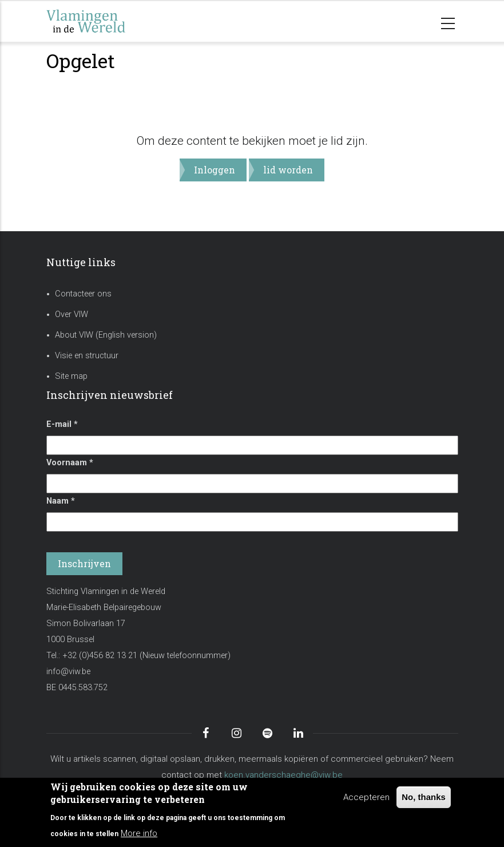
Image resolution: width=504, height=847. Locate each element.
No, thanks (424, 797)
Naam (61, 501)
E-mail (62, 424)
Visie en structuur (87, 356)
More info (139, 833)
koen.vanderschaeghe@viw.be (283, 775)
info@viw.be (68, 672)
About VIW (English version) (106, 335)
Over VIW (72, 314)
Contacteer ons (83, 294)
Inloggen (215, 170)
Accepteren (366, 797)
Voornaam (70, 463)
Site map (71, 376)
